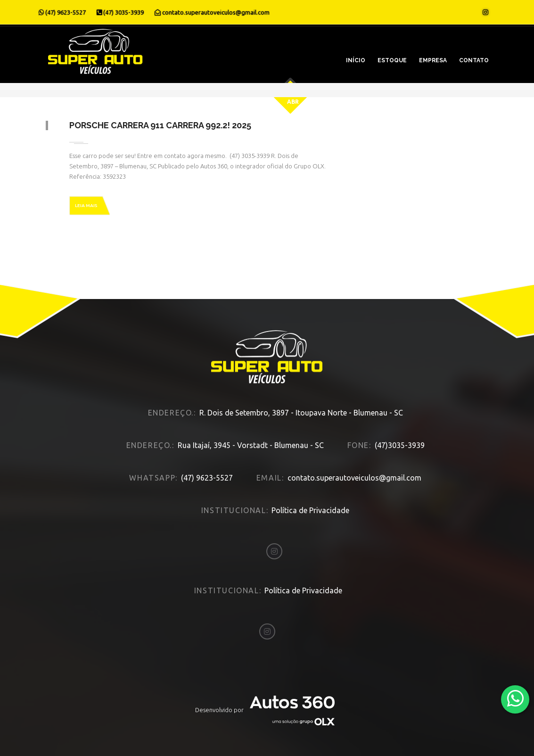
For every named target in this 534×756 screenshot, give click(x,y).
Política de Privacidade (310, 510)
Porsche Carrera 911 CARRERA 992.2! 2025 (160, 125)
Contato (474, 60)
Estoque (392, 60)
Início (356, 60)
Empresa (433, 60)
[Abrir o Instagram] (485, 12)
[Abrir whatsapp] (515, 699)
